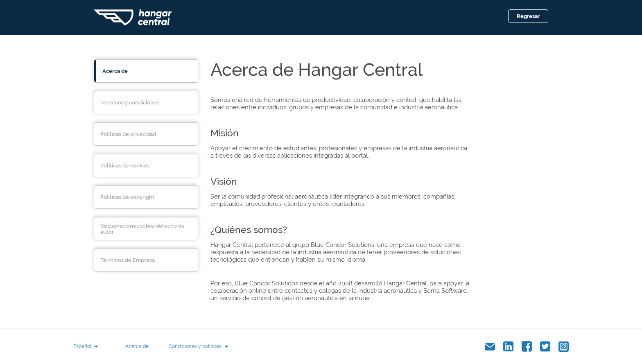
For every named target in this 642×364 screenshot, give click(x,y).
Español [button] (82, 346)
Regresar (528, 16)
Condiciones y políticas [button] (195, 346)
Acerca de (137, 346)
